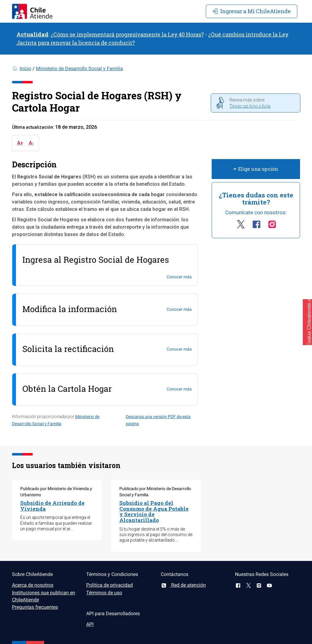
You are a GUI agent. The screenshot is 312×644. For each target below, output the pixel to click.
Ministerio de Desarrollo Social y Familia (79, 69)
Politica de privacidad (110, 585)
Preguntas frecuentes (35, 607)
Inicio (25, 69)
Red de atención (183, 585)
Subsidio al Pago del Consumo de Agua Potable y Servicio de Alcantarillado (154, 511)
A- (31, 143)
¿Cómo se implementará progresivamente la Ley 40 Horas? (127, 34)
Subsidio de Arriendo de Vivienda (52, 506)
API (90, 624)
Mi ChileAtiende (252, 11)
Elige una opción (256, 169)
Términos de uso (104, 593)
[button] (307, 322)
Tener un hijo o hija (250, 106)
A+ (20, 143)
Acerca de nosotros (33, 585)
